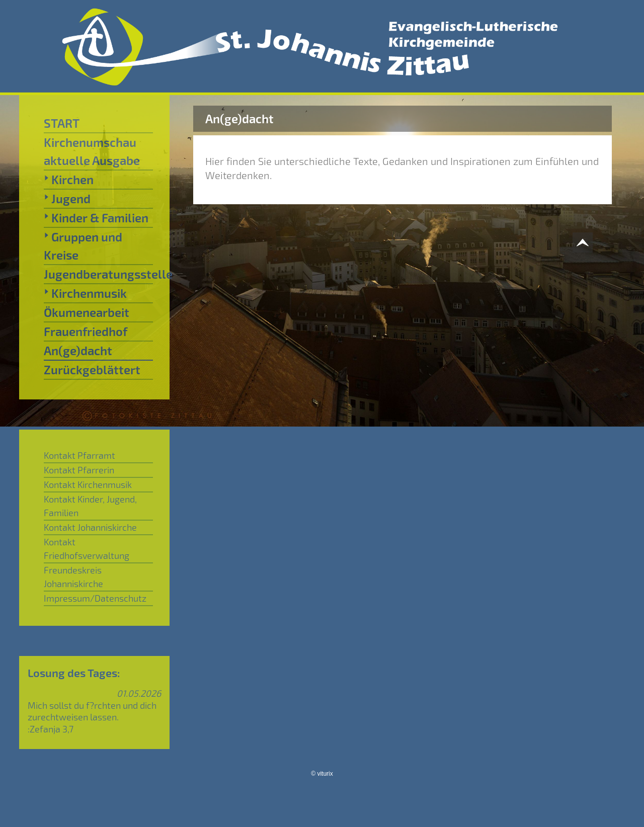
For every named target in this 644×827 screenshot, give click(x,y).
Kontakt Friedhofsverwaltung (87, 549)
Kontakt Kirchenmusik (88, 484)
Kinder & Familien (96, 217)
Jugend (67, 198)
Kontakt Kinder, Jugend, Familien (90, 506)
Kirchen (69, 179)
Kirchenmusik (85, 293)
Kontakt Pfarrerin (79, 470)
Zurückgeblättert (92, 369)
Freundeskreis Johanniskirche (73, 577)
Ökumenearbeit (87, 312)
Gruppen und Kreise (83, 245)
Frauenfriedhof (86, 331)
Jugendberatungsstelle (98, 274)
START (62, 123)
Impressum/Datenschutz (95, 598)
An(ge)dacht (78, 350)
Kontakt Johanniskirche (90, 527)
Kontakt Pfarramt (79, 455)
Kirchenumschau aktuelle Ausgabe (92, 151)
